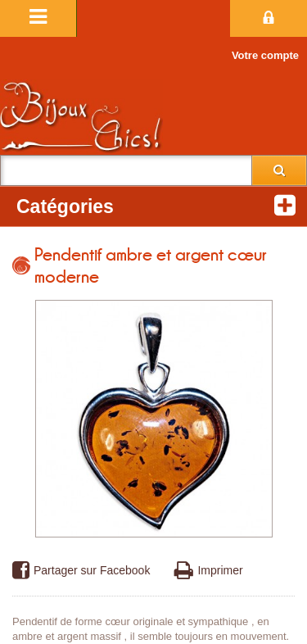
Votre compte (265, 55)
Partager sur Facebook (81, 571)
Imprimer (208, 571)
